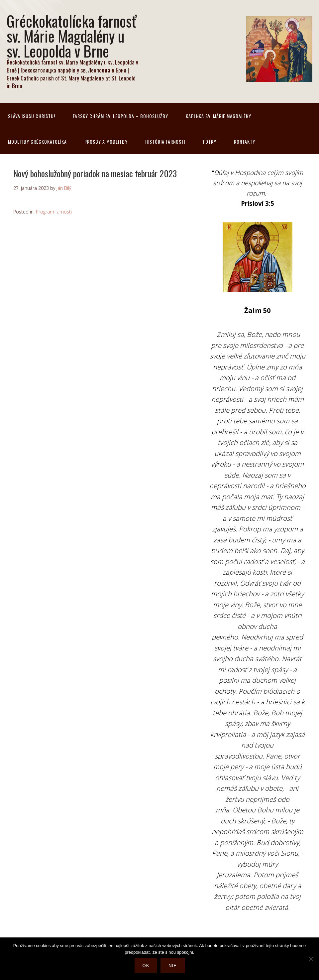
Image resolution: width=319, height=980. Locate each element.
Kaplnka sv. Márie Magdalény (218, 116)
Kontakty (245, 141)
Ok (147, 967)
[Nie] (311, 960)
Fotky (210, 141)
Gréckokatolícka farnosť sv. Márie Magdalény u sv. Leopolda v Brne (72, 36)
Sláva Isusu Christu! (32, 116)
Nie (174, 967)
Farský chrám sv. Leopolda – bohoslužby (120, 116)
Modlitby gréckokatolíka (37, 141)
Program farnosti (54, 212)
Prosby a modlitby (106, 141)
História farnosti (165, 141)
